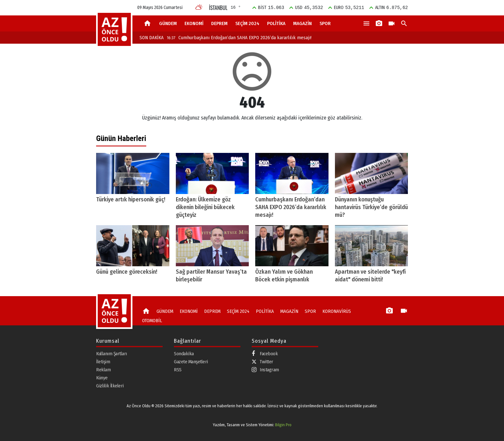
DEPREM (219, 23)
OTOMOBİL (152, 321)
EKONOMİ (194, 23)
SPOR (325, 23)
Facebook (265, 354)
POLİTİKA (276, 23)
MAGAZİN (302, 23)
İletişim (103, 362)
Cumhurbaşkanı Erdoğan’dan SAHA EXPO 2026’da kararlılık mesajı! (239, 38)
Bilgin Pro (283, 425)
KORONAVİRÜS (337, 311)
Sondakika (184, 354)
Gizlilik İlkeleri (110, 386)
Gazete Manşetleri (191, 362)
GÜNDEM (168, 23)
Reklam (103, 370)
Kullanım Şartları (112, 354)
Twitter (262, 362)
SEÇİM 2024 (247, 23)
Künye (102, 378)
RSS (178, 370)
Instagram (265, 370)
